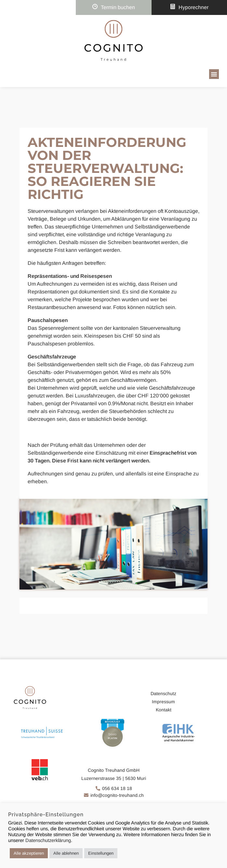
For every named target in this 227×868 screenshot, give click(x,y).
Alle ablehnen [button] (66, 853)
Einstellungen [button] (101, 853)
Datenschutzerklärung (48, 840)
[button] (214, 74)
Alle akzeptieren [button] (29, 853)
